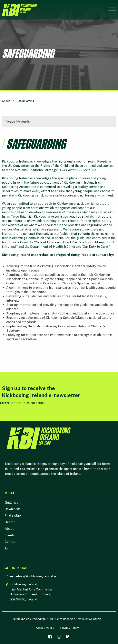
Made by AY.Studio (90, 619)
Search (10, 522)
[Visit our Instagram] (59, 637)
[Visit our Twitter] (68, 637)
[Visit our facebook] (50, 637)
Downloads (13, 509)
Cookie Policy (45, 628)
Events (10, 535)
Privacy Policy (69, 628)
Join (7, 548)
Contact (11, 542)
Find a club (13, 516)
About (6, 101)
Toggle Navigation (19, 121)
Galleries (11, 502)
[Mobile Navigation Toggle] (112, 10)
